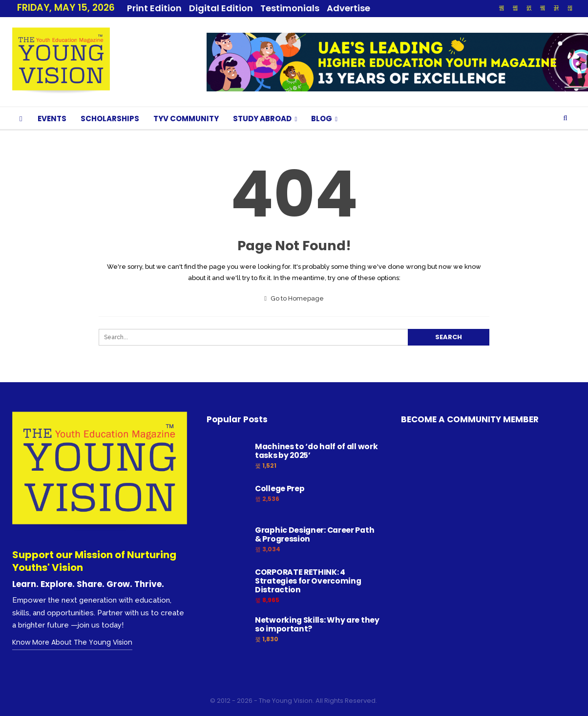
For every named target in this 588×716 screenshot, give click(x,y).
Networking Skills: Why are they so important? (317, 624)
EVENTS (52, 119)
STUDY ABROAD (262, 119)
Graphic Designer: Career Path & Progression (315, 534)
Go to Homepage (294, 298)
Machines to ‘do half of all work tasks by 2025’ (316, 451)
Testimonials (290, 8)
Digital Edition (221, 8)
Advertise (348, 8)
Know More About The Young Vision (72, 642)
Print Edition (154, 8)
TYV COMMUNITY (186, 119)
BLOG (322, 119)
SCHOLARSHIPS (110, 119)
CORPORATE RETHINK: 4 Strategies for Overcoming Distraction (308, 581)
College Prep (280, 488)
